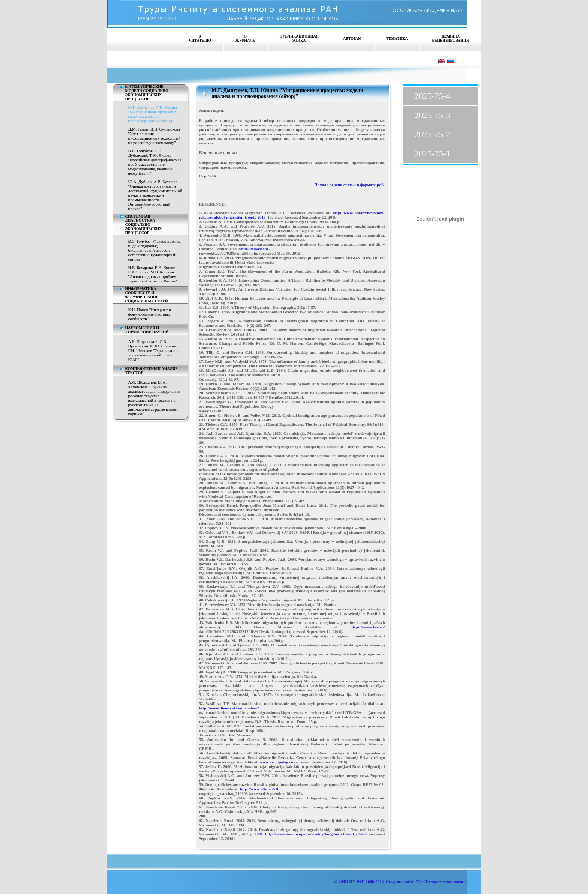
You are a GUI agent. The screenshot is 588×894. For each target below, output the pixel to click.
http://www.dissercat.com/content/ (229, 708)
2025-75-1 (432, 154)
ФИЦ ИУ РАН (352, 882)
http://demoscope (254, 249)
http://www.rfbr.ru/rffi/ (260, 789)
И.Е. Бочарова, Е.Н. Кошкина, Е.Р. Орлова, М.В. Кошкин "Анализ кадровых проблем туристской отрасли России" (154, 274)
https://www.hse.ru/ (368, 627)
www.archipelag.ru (277, 762)
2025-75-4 (432, 96)
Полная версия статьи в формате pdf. (349, 185)
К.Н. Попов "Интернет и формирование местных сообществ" (150, 314)
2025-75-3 (432, 115)
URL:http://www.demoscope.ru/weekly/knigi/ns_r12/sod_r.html (311, 834)
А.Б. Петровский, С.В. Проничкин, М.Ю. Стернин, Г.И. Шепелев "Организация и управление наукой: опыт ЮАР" (154, 350)
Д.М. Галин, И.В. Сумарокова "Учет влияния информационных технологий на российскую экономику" (154, 136)
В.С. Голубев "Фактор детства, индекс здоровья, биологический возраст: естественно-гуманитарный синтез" (155, 250)
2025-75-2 (432, 134)
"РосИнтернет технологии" (441, 882)
